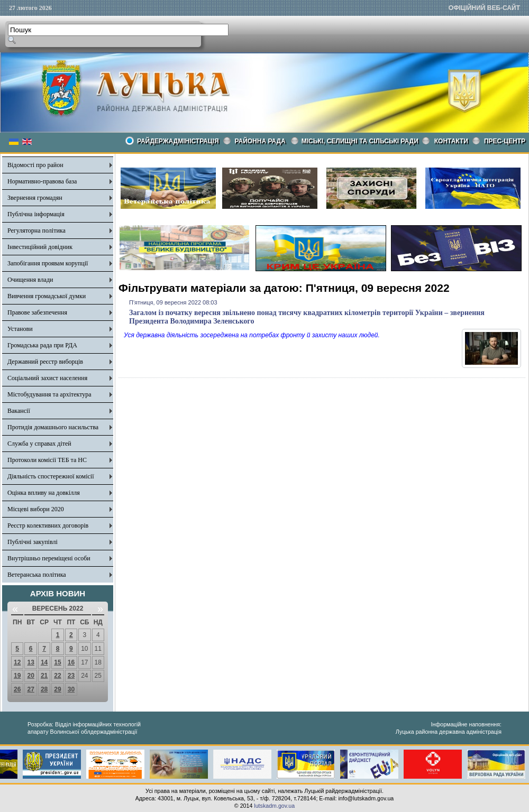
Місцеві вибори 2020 (36, 509)
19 (17, 676)
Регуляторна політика (37, 230)
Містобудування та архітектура (49, 394)
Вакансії (19, 411)
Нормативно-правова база (42, 181)
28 (44, 689)
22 (57, 676)
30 (71, 689)
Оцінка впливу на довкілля (44, 493)
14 (44, 662)
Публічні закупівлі (33, 542)
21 (44, 676)
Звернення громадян (35, 198)
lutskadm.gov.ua (274, 806)
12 (17, 662)
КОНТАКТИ (451, 141)
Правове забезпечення (37, 312)
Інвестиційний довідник (40, 247)
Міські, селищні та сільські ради (360, 141)
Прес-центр (505, 141)
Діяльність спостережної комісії (51, 476)
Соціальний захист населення (47, 378)
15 (57, 662)
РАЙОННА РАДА (260, 141)
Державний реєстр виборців (45, 362)
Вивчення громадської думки (47, 296)
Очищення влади (30, 280)
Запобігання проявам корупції (48, 263)
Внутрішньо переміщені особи (49, 558)
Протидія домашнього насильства (53, 427)
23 (71, 676)
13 (30, 662)
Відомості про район (35, 165)
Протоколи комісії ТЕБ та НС (47, 460)
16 (71, 662)
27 (30, 689)
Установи (20, 329)
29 (57, 689)
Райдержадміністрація (178, 141)
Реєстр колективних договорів (48, 525)
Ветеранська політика (37, 575)
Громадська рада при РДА (42, 345)
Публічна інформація (36, 214)
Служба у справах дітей (39, 444)
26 (17, 689)
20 (30, 676)
